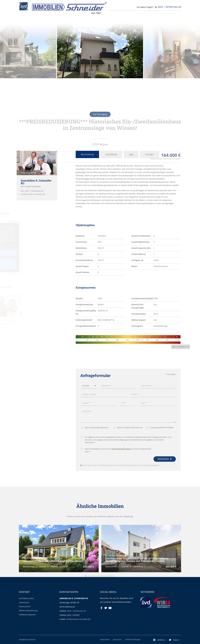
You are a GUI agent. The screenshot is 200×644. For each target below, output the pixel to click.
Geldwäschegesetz (27, 615)
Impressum (24, 602)
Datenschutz (25, 606)
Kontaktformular (26, 598)
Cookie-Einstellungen (133, 639)
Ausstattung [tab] (111, 154)
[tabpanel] (128, 186)
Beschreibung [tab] (87, 154)
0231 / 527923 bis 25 (77, 611)
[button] (159, 640)
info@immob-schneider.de (78, 619)
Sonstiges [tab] (150, 154)
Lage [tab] (131, 154)
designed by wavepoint (27, 639)
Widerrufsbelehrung (28, 611)
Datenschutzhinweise (121, 543)
